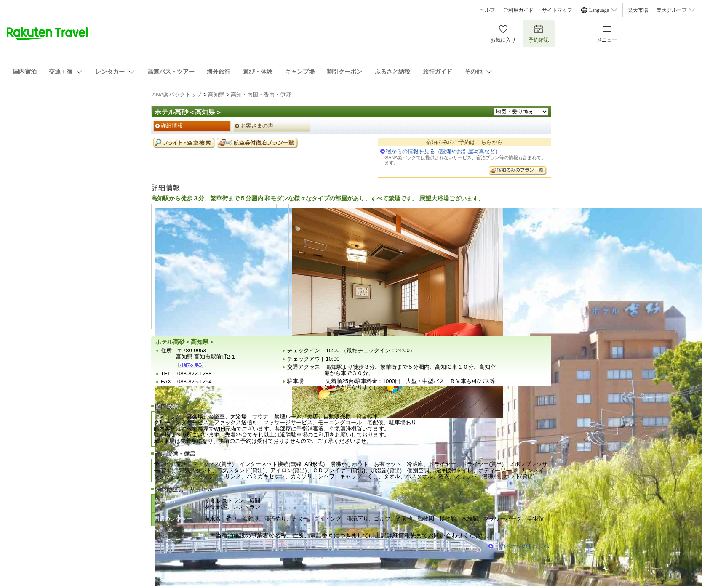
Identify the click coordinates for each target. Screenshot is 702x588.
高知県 (216, 94)
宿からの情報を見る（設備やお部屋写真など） (443, 151)
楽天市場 (638, 10)
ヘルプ (487, 10)
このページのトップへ (522, 546)
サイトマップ (557, 10)
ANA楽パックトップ (177, 94)
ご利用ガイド (518, 10)
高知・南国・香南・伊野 (261, 94)
